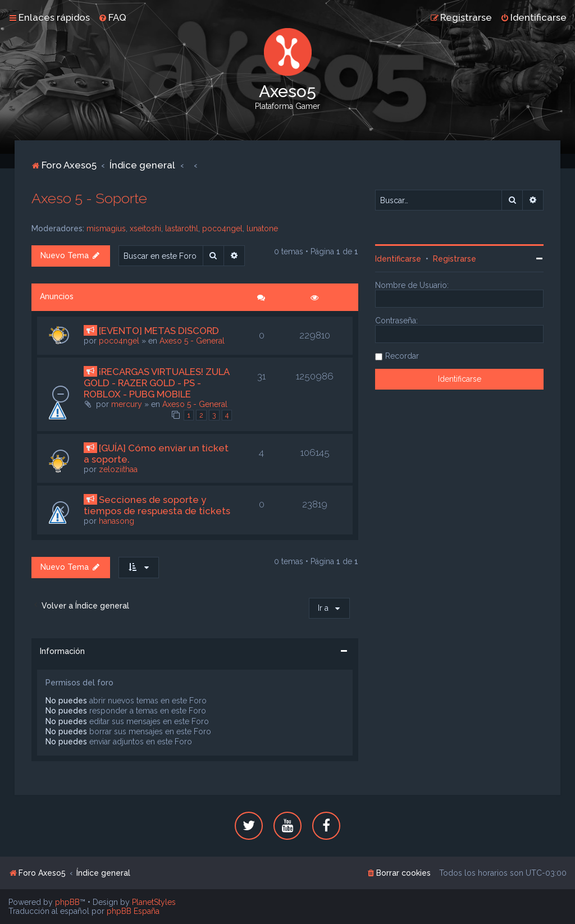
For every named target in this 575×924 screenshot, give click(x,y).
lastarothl (182, 228)
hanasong (117, 521)
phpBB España (133, 911)
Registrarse (455, 259)
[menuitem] (112, 17)
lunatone (262, 228)
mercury (127, 404)
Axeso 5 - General (192, 341)
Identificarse (398, 259)
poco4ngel (222, 228)
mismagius (106, 228)
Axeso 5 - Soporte (89, 198)
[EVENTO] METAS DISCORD (159, 331)
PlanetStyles (154, 902)
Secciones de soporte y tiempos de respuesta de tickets (157, 505)
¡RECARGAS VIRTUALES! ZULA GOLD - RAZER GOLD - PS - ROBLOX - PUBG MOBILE (156, 383)
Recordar (402, 356)
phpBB (67, 902)
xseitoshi (145, 228)
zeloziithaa (118, 469)
